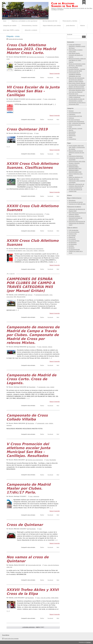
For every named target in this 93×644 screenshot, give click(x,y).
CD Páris (71, 246)
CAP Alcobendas (74, 230)
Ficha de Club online (75, 125)
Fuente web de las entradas (16, 39)
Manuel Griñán (21, 297)
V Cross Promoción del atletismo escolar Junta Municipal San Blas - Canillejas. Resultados (28, 450)
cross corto (34, 174)
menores (45, 347)
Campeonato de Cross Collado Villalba (27, 417)
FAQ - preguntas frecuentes (77, 123)
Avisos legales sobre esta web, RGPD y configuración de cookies (77, 147)
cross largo (10, 297)
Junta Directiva (73, 165)
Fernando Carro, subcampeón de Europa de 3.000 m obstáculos (77, 96)
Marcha (71, 130)
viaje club (9, 567)
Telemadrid (28, 176)
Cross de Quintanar (25, 525)
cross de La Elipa (45, 598)
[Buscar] (75, 37)
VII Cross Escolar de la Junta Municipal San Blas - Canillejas (33, 91)
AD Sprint (72, 248)
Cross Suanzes (53, 174)
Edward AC (72, 237)
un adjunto (11, 274)
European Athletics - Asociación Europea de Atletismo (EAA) (76, 218)
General (71, 111)
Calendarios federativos (76, 156)
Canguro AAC (73, 234)
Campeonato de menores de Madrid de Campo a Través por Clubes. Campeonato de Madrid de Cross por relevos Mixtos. (33, 335)
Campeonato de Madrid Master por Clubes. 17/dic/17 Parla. (29, 488)
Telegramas (72, 135)
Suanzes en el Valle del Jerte (77, 204)
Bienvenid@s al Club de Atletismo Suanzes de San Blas (76, 153)
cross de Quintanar (53, 565)
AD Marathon (73, 243)
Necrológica (72, 132)
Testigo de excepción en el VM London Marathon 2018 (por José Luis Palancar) (77, 90)
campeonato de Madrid (15, 251)
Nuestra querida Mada (75, 71)
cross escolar (52, 99)
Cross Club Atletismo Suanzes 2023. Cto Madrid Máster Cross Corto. (31, 49)
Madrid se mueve (12, 176)
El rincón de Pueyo (74, 120)
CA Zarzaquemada (74, 250)
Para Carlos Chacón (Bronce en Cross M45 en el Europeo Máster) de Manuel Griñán (77, 85)
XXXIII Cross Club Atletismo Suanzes (33, 208)
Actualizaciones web (75, 113)
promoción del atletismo (14, 101)
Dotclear (88, 642)
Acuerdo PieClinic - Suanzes (77, 69)
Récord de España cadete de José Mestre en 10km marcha (77, 60)
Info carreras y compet (35, 99)
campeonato (42, 387)
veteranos (41, 251)
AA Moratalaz (73, 244)
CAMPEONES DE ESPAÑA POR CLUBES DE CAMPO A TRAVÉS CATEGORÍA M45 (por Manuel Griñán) (31, 285)
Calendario (72, 114)
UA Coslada (72, 236)
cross (8, 59)
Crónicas (30, 295)
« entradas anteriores (28, 627)
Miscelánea (72, 200)
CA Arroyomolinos (74, 232)
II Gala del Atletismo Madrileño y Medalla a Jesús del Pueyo (77, 46)
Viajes (31, 133)
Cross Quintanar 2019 (27, 129)
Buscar (70, 34)
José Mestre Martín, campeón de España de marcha (76, 55)
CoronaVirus (72, 139)
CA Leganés (72, 239)
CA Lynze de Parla (74, 241)
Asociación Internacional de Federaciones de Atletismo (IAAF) (77, 223)
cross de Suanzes (43, 174)
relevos (50, 347)
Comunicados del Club (34, 565)
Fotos (70, 127)
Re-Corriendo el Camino (76, 202)
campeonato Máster (53, 57)
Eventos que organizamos (37, 57)
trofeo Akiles (55, 598)
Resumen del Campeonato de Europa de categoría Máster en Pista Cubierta (77, 80)
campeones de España (42, 295)
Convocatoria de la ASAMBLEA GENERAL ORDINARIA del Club (75, 74)
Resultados (21, 176)
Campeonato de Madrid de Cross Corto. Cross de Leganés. (31, 379)
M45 (15, 297)
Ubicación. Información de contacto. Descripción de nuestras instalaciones (77, 186)
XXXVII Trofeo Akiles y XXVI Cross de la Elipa (33, 592)
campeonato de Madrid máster (17, 174)
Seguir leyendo (55, 74)
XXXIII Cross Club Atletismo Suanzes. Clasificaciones (33, 166)
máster (36, 251)
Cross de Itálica (73, 67)
